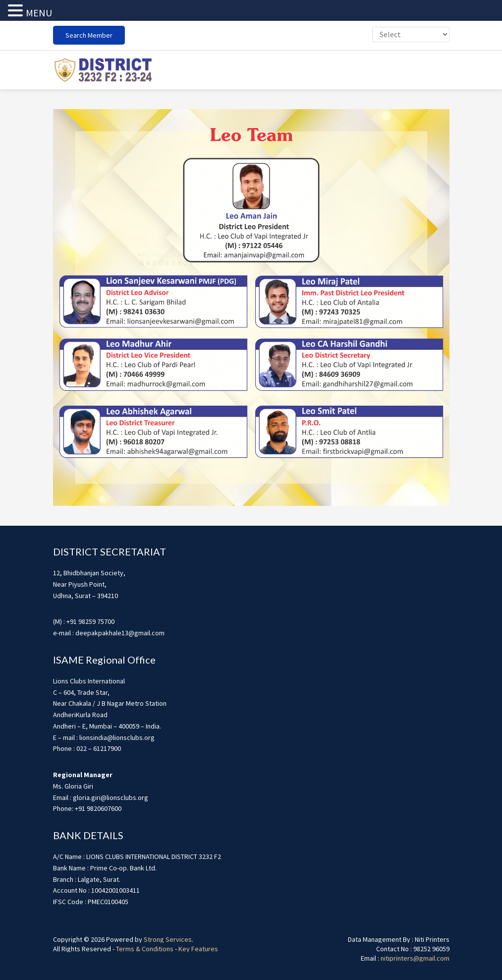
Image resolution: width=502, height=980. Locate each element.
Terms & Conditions (145, 949)
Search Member (89, 35)
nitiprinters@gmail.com (415, 958)
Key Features (198, 949)
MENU (39, 13)
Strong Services (168, 939)
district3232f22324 (103, 70)
